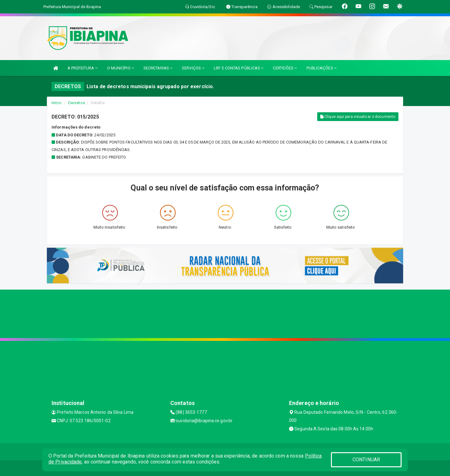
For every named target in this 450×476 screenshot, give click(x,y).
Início (57, 103)
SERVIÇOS (193, 68)
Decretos (77, 103)
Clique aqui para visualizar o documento (358, 117)
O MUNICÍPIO (121, 68)
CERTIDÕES (285, 68)
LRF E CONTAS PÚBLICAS (239, 68)
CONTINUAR (366, 460)
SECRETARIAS (158, 68)
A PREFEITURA (82, 68)
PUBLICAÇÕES (322, 68)
